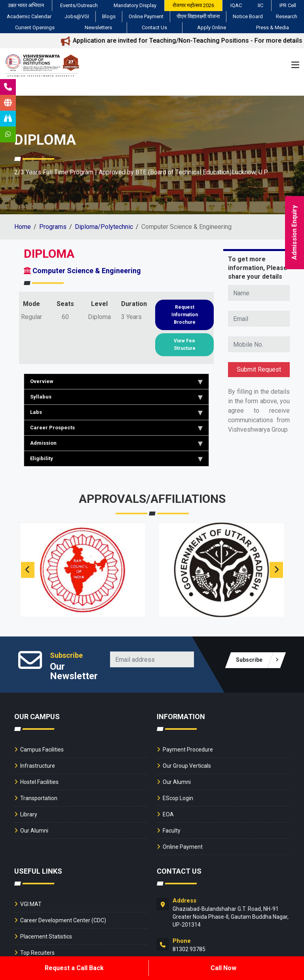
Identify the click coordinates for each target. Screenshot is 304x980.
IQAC (236, 5)
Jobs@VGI (77, 16)
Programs (53, 227)
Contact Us (154, 27)
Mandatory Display (135, 5)
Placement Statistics (46, 937)
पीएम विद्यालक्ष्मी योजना (198, 16)
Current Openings (35, 27)
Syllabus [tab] (116, 397)
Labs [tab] (116, 412)
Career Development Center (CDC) (63, 920)
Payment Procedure (188, 750)
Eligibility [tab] (116, 459)
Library (29, 814)
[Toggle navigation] (295, 67)
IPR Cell (288, 5)
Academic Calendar (29, 16)
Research (287, 16)
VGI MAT (31, 904)
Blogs (109, 16)
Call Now (223, 968)
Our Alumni (34, 831)
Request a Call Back (74, 968)
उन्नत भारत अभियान (26, 5)
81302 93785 (189, 949)
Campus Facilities (42, 750)
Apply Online (212, 27)
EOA (168, 814)
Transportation (39, 798)
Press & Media (273, 27)
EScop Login (178, 798)
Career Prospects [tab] (116, 428)
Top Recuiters (37, 953)
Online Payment (146, 16)
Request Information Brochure (185, 315)
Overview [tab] (116, 381)
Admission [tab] (116, 443)
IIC (260, 5)
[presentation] (28, 570)
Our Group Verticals (187, 766)
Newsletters (98, 27)
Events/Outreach (79, 5)
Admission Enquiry (294, 232)
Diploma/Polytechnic (104, 227)
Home (23, 227)
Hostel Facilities (39, 782)
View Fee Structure (185, 345)
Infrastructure (38, 766)
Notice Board (248, 16)
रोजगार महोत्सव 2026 (193, 5)
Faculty (172, 831)
